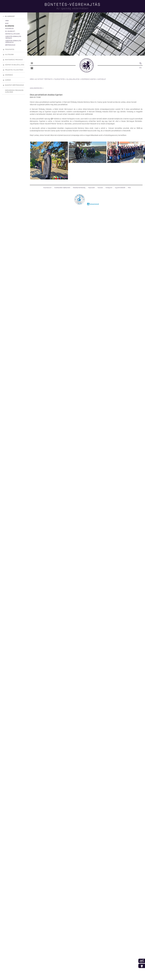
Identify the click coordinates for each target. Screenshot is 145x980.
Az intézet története (44, 79)
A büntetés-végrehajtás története (13, 37)
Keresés (141, 64)
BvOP (7, 23)
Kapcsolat (102, 79)
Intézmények (9, 29)
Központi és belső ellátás (15, 65)
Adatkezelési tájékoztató (62, 188)
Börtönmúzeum (10, 45)
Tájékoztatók (59, 79)
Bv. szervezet (10, 16)
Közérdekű (9, 75)
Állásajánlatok (73, 79)
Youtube (100, 188)
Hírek (7, 21)
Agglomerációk (36, 88)
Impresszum (47, 188)
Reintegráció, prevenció (14, 60)
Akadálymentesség (79, 188)
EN (140, 68)
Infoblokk (142, 966)
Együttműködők (120, 188)
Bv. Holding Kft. (10, 31)
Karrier (8, 80)
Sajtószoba (9, 55)
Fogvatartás (10, 50)
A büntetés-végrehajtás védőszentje (13, 42)
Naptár (32, 68)
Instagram (109, 188)
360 (142, 961)
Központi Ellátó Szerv (13, 34)
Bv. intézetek (10, 26)
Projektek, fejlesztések (14, 70)
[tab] (13, 16)
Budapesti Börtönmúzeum (14, 85)
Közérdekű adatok (88, 79)
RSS (129, 188)
